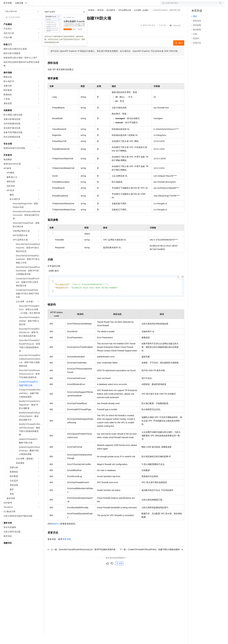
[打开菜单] (5, 5)
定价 (63, 5)
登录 (219, 5)
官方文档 (8, 12)
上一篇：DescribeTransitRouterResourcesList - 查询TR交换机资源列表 (82, 559)
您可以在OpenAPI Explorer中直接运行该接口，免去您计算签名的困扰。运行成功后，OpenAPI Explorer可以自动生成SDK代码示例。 (115, 60)
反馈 (119, 573)
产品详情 (162, 35)
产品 (38, 5)
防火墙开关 (111, 20)
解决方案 (47, 5)
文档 (189, 5)
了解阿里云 (97, 5)
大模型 (30, 5)
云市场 (71, 5)
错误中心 (56, 534)
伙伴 (80, 5)
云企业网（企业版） (142, 20)
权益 (56, 5)
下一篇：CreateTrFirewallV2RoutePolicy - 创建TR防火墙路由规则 (151, 559)
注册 (209, 5)
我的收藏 (177, 35)
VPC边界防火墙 (125, 20)
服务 (87, 5)
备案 (195, 5)
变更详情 (67, 549)
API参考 (91, 20)
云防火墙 (19, 12)
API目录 (100, 20)
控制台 (202, 5)
